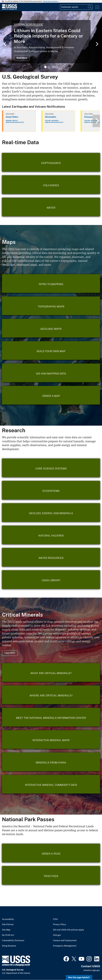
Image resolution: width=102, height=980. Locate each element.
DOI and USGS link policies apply (69, 930)
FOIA (55, 919)
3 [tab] (53, 67)
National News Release (28, 24)
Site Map (6, 930)
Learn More (10, 653)
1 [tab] (45, 67)
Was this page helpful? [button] (79, 977)
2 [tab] (49, 67)
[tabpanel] (51, 42)
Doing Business (9, 946)
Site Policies (8, 925)
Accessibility (8, 919)
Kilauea (88, 117)
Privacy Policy (60, 925)
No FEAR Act (8, 935)
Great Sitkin (12, 117)
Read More (22, 58)
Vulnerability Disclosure (13, 941)
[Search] (90, 7)
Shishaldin (51, 117)
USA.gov (57, 935)
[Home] (9, 9)
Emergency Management (65, 946)
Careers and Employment (65, 941)
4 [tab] (57, 67)
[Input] (76, 7)
